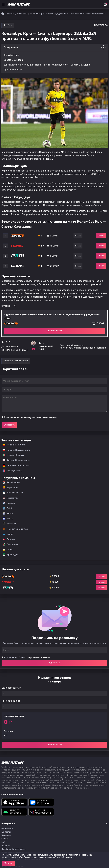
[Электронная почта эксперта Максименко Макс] (33, 349)
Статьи (5, 839)
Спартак (9, 539)
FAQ (3, 842)
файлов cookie (67, 857)
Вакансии (6, 835)
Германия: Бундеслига (15, 465)
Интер (8, 519)
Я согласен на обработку (30, 417)
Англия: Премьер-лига (15, 460)
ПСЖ (7, 508)
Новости (6, 846)
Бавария (9, 503)
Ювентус (9, 524)
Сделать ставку (55, 331)
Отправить (9, 425)
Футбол (8, 25)
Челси (8, 513)
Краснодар (10, 555)
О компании (7, 829)
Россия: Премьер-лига (15, 450)
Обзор (78, 236)
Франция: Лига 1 (12, 471)
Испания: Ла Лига (14, 445)
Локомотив (10, 544)
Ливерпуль (10, 498)
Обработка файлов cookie (13, 849)
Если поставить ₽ (11, 688)
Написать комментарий (16, 361)
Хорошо (8, 863)
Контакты (6, 832)
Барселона (10, 488)
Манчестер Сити (13, 493)
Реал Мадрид (11, 482)
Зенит (8, 534)
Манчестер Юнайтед (15, 529)
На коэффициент (11, 701)
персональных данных (44, 417)
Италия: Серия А (12, 455)
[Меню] (3, 4)
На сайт (101, 236)
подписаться (54, 663)
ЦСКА (8, 550)
